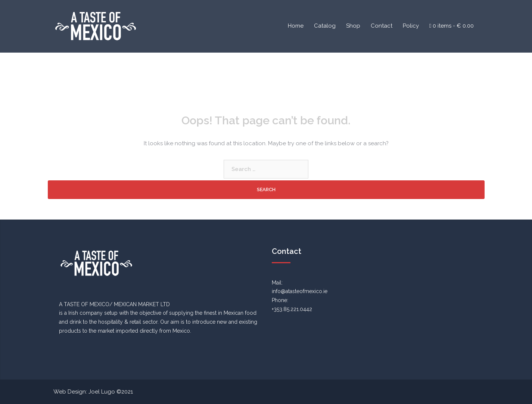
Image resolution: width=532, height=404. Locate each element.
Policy (411, 26)
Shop (353, 26)
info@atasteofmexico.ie (300, 291)
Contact (382, 26)
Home (296, 26)
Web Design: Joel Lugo (84, 392)
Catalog (325, 26)
